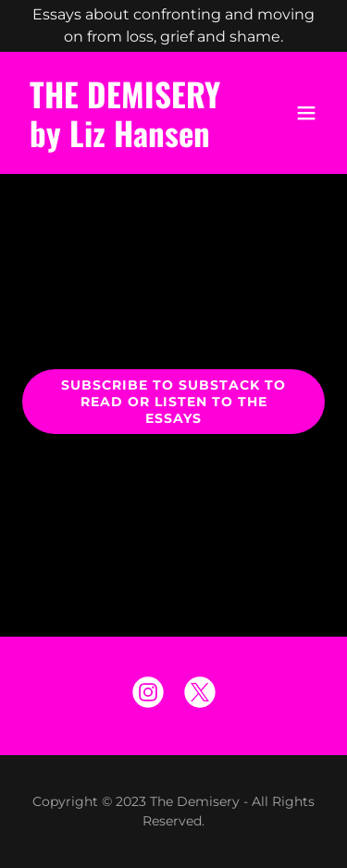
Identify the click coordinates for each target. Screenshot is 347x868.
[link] (128, 142)
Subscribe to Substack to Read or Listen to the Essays (173, 402)
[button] (306, 113)
